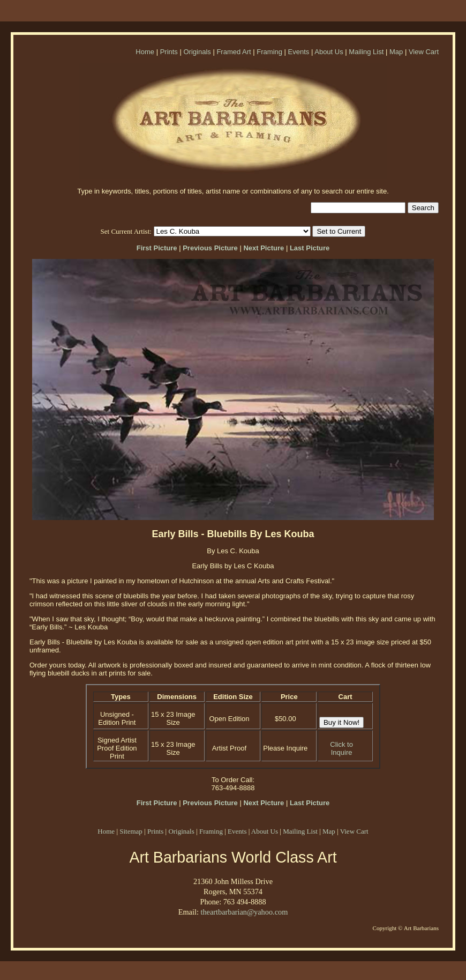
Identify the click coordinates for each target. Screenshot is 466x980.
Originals (197, 52)
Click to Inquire (341, 748)
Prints (169, 52)
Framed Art (234, 52)
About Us (329, 52)
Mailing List (366, 52)
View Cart (424, 52)
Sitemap (131, 831)
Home (145, 52)
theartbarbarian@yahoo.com (244, 912)
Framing (269, 52)
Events (299, 52)
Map (396, 52)
